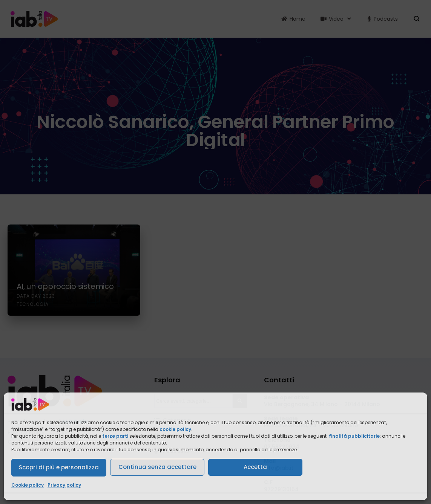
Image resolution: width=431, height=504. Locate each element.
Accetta (255, 467)
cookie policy (175, 429)
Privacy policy (64, 485)
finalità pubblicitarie (354, 436)
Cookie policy (28, 485)
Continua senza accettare (157, 467)
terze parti (115, 436)
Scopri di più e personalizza (59, 467)
